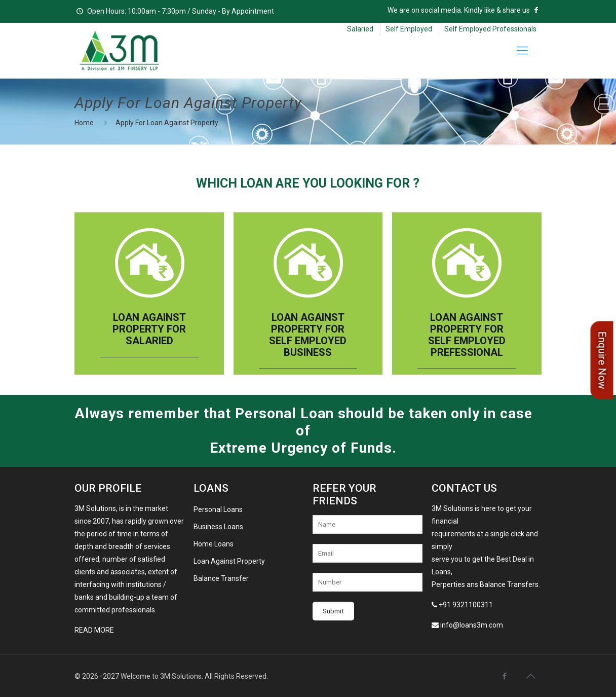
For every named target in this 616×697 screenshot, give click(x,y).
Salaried (360, 29)
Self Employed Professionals (490, 29)
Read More (94, 630)
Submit (333, 611)
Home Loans (214, 544)
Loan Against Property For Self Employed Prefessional (467, 335)
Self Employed (409, 29)
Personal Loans (218, 509)
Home (84, 123)
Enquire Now (602, 360)
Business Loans (218, 527)
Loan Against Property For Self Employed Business (308, 335)
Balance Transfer (221, 578)
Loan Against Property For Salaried (149, 329)
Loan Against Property (229, 561)
